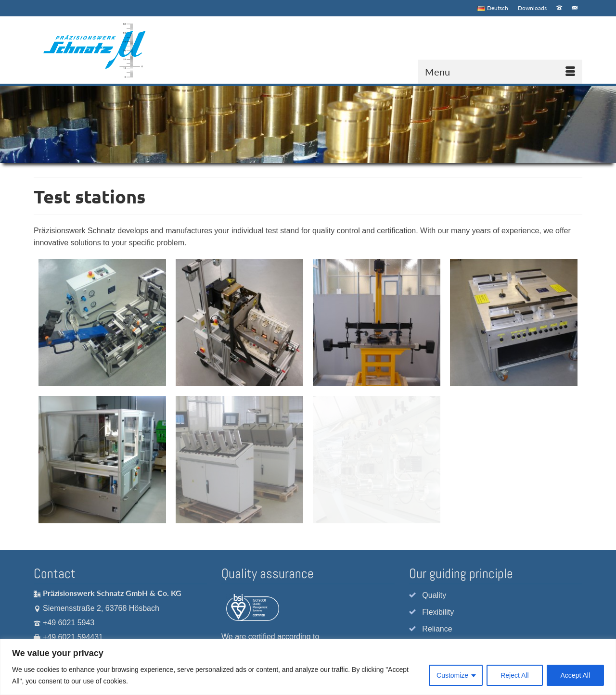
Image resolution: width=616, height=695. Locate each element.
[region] (308, 667)
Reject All (514, 675)
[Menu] (500, 72)
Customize (452, 675)
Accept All (575, 675)
